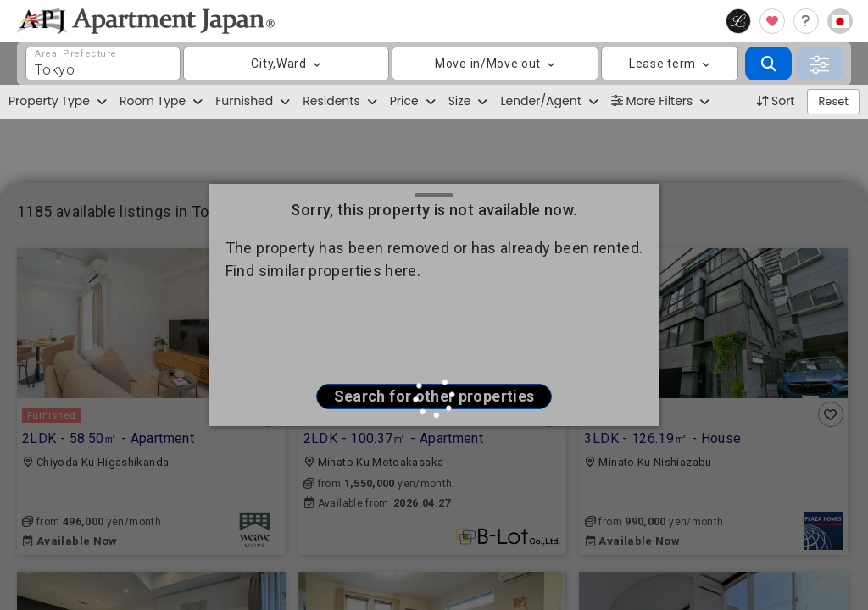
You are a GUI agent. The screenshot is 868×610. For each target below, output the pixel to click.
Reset (833, 101)
